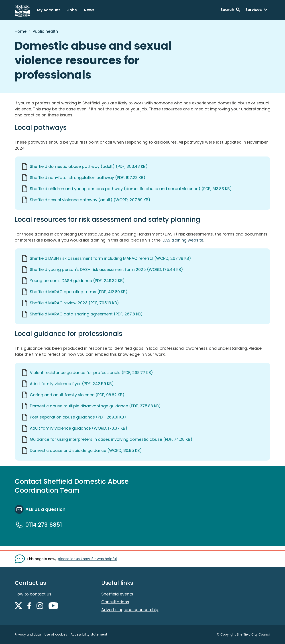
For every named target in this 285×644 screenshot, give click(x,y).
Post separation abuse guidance (78, 417)
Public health (45, 31)
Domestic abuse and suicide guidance (86, 450)
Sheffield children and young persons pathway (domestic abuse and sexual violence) (131, 189)
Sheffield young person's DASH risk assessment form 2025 (106, 269)
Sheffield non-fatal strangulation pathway (88, 178)
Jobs (72, 10)
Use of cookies (56, 634)
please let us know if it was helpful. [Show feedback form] (88, 559)
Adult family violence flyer (72, 384)
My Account (49, 10)
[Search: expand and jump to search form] (230, 10)
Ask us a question (45, 509)
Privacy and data (28, 634)
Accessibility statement (89, 634)
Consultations (115, 602)
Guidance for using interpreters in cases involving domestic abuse (111, 439)
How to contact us (33, 594)
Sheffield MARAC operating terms (79, 292)
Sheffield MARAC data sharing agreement (86, 314)
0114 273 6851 (44, 525)
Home (21, 31)
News (89, 10)
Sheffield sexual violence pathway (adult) (90, 200)
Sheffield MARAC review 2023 (74, 303)
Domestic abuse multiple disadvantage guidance (95, 406)
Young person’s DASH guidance (77, 281)
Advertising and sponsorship (130, 610)
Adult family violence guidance (79, 428)
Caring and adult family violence (77, 395)
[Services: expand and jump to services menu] (256, 10)
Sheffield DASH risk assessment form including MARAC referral (110, 258)
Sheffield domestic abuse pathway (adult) (89, 166)
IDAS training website (182, 240)
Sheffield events (117, 594)
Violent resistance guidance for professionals (91, 373)
